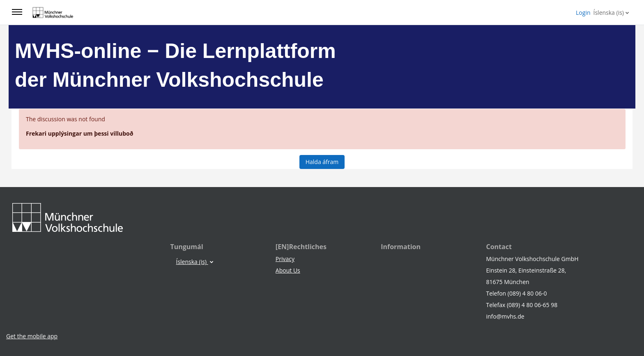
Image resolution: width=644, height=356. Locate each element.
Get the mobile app (32, 336)
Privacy (285, 259)
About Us (288, 270)
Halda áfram (322, 162)
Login (583, 13)
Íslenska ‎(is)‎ (609, 13)
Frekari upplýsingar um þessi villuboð (79, 133)
